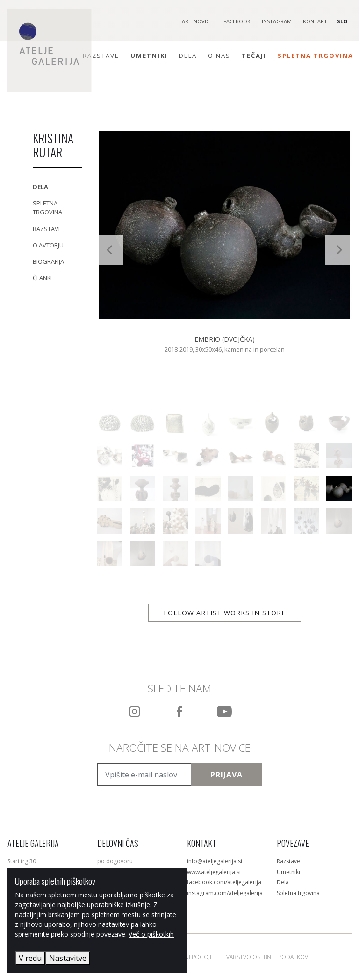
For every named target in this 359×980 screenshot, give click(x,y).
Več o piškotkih (151, 934)
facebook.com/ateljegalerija (224, 882)
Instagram (277, 21)
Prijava (226, 775)
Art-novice (197, 21)
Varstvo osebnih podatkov (267, 957)
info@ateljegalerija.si (215, 861)
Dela (188, 56)
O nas (219, 56)
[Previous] (110, 250)
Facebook (237, 21)
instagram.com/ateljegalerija (225, 893)
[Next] (338, 250)
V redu (30, 958)
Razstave (101, 56)
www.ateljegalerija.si (214, 872)
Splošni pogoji (189, 957)
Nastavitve (68, 958)
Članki (42, 278)
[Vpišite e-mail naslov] (144, 775)
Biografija (48, 261)
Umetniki (149, 56)
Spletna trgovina (316, 56)
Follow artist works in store (225, 613)
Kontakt (315, 21)
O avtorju (48, 245)
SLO (342, 21)
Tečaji (254, 56)
